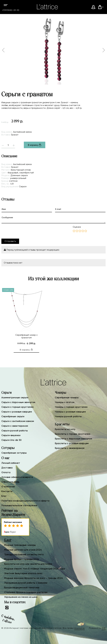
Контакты (7, 491)
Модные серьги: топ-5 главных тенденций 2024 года (35, 569)
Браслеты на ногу (65, 429)
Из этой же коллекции (53, 279)
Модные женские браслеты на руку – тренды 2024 (34, 578)
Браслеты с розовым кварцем (72, 443)
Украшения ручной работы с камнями (26, 583)
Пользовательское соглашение (19, 505)
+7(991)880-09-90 (11, 10)
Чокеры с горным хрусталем (71, 407)
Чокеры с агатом (65, 402)
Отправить (10, 241)
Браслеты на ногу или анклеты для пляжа (28, 564)
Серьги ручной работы (15, 431)
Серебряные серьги (13, 416)
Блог (4, 496)
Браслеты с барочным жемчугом (73, 439)
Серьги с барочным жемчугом (18, 402)
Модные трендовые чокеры (20, 545)
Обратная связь (10, 482)
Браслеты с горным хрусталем (73, 434)
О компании (8, 487)
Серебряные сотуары (14, 453)
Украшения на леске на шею (21, 597)
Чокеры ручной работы (68, 416)
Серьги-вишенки (11, 435)
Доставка (7, 468)
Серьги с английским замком (18, 421)
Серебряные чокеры (67, 398)
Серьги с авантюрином (15, 426)
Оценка (77, 227)
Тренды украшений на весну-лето (24, 554)
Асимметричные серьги (15, 398)
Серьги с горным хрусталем (17, 407)
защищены (80, 628)
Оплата (6, 472)
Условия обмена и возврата (17, 477)
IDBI (104, 628)
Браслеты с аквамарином (70, 448)
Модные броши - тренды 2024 (22, 559)
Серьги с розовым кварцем (17, 412)
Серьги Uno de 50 (11, 440)
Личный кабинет (11, 463)
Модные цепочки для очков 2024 (23, 550)
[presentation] (23, 231)
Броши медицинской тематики (22, 588)
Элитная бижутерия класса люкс (23, 573)
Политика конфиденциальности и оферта (25, 501)
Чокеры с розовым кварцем (70, 412)
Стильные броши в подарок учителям (26, 592)
